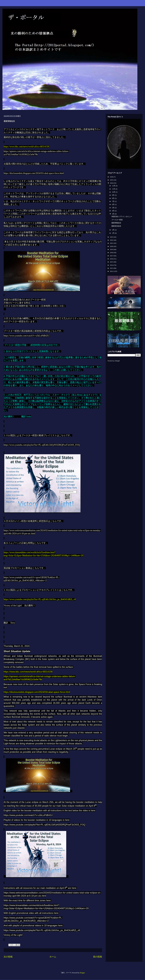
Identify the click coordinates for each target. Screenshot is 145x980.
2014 (112, 265)
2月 (113, 230)
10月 (114, 192)
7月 (113, 201)
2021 (112, 243)
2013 (112, 268)
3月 (113, 214)
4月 (113, 211)
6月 (113, 204)
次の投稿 (8, 957)
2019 (112, 249)
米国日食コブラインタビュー (122, 217)
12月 (114, 186)
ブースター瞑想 (117, 220)
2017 (112, 256)
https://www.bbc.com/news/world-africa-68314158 (26, 147)
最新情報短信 (116, 223)
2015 (112, 262)
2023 (112, 237)
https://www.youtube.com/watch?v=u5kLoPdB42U (26, 336)
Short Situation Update (17, 651)
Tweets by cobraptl (114, 361)
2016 (112, 259)
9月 (113, 195)
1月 (113, 233)
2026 (112, 177)
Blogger (82, 973)
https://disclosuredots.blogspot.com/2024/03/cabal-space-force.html (34, 173)
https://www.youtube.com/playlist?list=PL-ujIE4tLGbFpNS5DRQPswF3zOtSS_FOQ (42, 445)
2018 (112, 253)
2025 (112, 180)
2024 (112, 183)
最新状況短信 (116, 226)
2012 (112, 271)
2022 (112, 240)
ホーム (53, 957)
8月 (113, 198)
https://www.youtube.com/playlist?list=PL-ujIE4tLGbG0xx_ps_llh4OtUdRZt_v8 (40, 599)
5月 (113, 208)
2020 (112, 246)
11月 (114, 189)
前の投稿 (98, 957)
